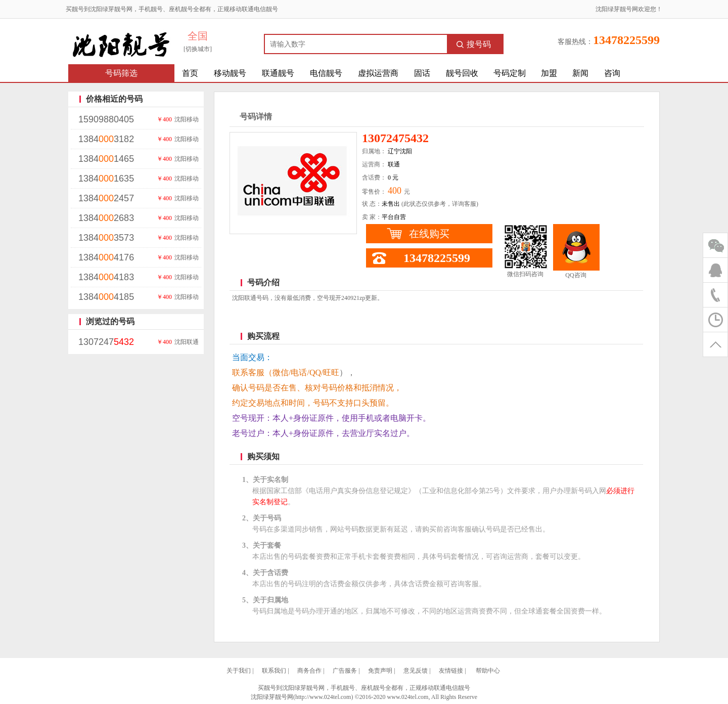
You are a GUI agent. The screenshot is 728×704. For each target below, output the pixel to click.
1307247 (106, 342)
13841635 (106, 179)
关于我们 (239, 671)
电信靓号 (326, 73)
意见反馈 (416, 671)
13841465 (106, 159)
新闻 (580, 73)
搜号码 (474, 44)
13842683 (106, 218)
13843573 (106, 238)
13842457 (106, 198)
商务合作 (309, 671)
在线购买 (429, 234)
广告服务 (345, 671)
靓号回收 (462, 73)
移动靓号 (230, 73)
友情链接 (451, 671)
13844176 (106, 257)
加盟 (549, 73)
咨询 (612, 73)
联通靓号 (278, 73)
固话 (422, 73)
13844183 (106, 277)
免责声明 (380, 671)
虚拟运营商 (378, 73)
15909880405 (106, 119)
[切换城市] (198, 49)
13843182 (106, 139)
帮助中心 (488, 671)
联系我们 (274, 671)
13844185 (106, 297)
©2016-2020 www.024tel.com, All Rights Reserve (416, 697)
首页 (190, 73)
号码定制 (510, 73)
